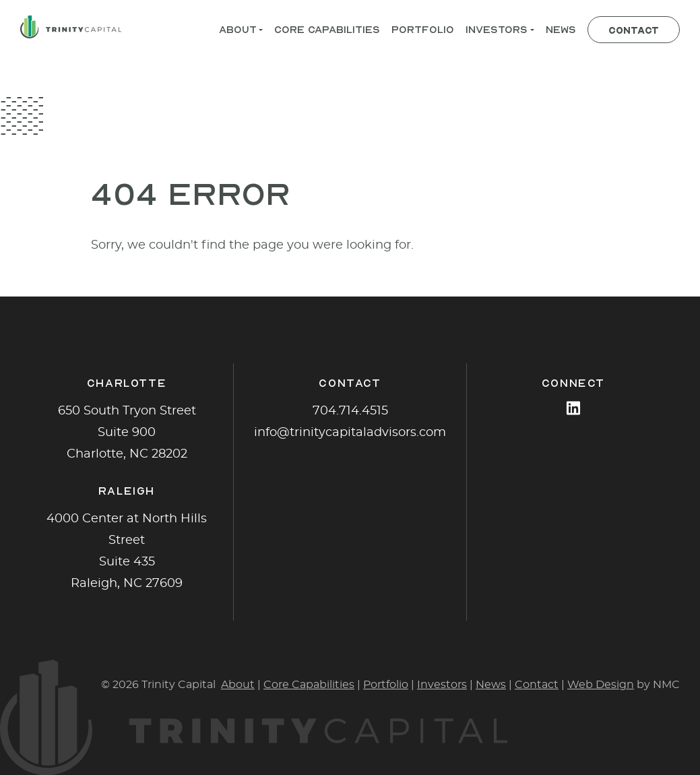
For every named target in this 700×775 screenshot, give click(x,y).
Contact (537, 685)
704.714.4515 (350, 411)
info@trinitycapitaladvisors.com (350, 433)
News (491, 685)
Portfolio (386, 685)
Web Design (601, 685)
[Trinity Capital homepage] (71, 27)
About (238, 685)
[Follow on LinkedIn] (573, 408)
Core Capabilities (309, 685)
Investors (442, 685)
